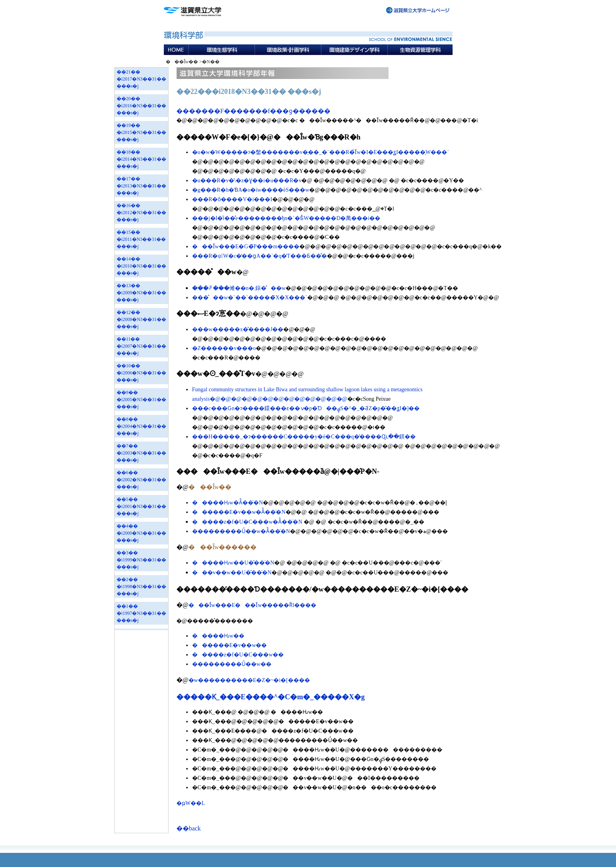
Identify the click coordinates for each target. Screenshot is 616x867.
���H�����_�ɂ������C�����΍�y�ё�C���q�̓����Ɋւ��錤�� (304, 437)
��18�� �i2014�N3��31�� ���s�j (141, 159)
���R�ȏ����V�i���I (232, 199)
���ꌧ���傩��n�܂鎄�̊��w (239, 288)
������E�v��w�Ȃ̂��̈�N (239, 512)
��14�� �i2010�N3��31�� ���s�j (141, 266)
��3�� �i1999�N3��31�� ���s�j (141, 560)
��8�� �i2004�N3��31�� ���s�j (141, 426)
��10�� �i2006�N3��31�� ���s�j (141, 373)
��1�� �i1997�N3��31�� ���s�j (141, 613)
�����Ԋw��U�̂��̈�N (233, 563)
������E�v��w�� (230, 645)
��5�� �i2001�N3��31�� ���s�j (141, 506)
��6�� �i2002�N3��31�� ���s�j (141, 480)
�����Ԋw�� (218, 636)
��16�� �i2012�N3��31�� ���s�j (141, 213)
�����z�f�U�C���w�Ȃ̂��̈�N (247, 522)
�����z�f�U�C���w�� (238, 655)
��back (189, 828)
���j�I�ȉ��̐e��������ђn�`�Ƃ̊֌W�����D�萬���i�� (286, 218)
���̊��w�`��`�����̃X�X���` (250, 298)
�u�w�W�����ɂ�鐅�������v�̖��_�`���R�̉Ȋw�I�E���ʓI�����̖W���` (321, 152)
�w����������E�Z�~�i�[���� (249, 680)
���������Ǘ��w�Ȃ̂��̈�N (241, 531)
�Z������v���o (224, 348)
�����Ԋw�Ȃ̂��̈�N (227, 503)
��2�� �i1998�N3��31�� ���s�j (141, 587)
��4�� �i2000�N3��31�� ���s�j (141, 533)
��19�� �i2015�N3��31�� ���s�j (141, 132)
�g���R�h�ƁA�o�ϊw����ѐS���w (251, 190)
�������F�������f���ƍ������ (253, 111)
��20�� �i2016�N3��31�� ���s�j (141, 106)
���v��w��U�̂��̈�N (232, 573)
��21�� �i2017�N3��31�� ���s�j (141, 79)
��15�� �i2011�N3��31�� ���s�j (141, 239)
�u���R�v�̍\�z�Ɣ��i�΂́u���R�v (247, 181)
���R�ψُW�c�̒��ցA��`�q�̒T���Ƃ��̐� (259, 256)
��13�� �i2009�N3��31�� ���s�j (141, 293)
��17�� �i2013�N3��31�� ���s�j (141, 186)
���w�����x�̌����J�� (238, 329)
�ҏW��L (191, 803)
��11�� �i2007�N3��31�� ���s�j (141, 346)
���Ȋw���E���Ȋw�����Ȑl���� (253, 605)
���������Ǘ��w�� (232, 664)
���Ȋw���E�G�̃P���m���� (246, 247)
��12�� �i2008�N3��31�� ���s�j (141, 319)
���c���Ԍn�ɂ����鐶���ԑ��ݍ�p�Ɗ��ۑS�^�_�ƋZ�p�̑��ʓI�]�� (306, 408)
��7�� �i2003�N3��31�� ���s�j (141, 453)
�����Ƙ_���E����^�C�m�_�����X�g (270, 697)
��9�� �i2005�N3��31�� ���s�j (141, 400)
